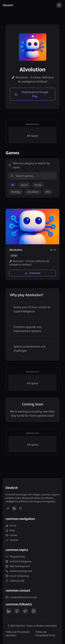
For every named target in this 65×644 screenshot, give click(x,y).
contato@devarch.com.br (23, 597)
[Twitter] (25, 611)
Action (24, 185)
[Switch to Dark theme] (14, 508)
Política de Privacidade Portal (45, 634)
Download (32, 273)
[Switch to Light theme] (8, 508)
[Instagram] (34, 611)
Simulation (33, 192)
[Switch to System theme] (20, 508)
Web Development (18, 566)
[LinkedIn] (9, 611)
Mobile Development (19, 571)
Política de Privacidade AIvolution (18, 634)
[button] (32, 244)
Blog (10, 530)
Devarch (8, 5)
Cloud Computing (17, 576)
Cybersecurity (15, 581)
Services (12, 540)
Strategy (16, 192)
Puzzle (38, 185)
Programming (15, 557)
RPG (48, 192)
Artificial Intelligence (18, 561)
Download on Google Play (31, 94)
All (13, 185)
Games (11, 535)
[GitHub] (17, 611)
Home (11, 525)
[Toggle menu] (59, 5)
